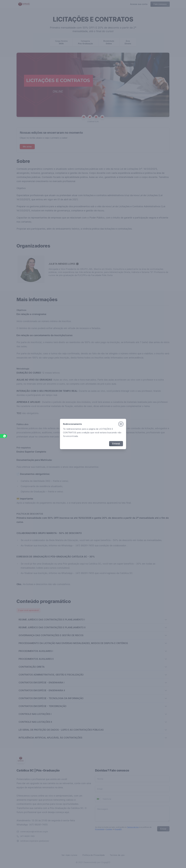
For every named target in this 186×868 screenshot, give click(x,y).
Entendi (116, 444)
